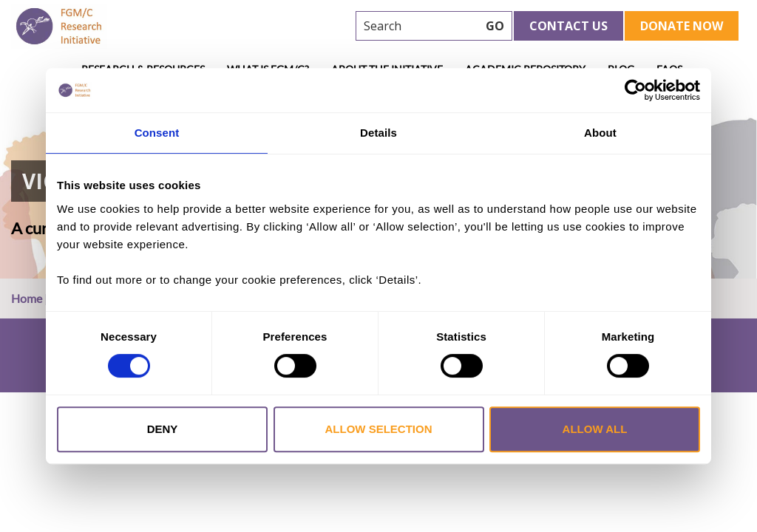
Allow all (595, 429)
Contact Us (568, 26)
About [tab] (600, 133)
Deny (163, 429)
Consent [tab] (157, 133)
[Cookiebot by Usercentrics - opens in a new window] (635, 90)
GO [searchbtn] (495, 26)
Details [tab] (378, 133)
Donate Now (682, 26)
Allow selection (379, 429)
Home (27, 298)
